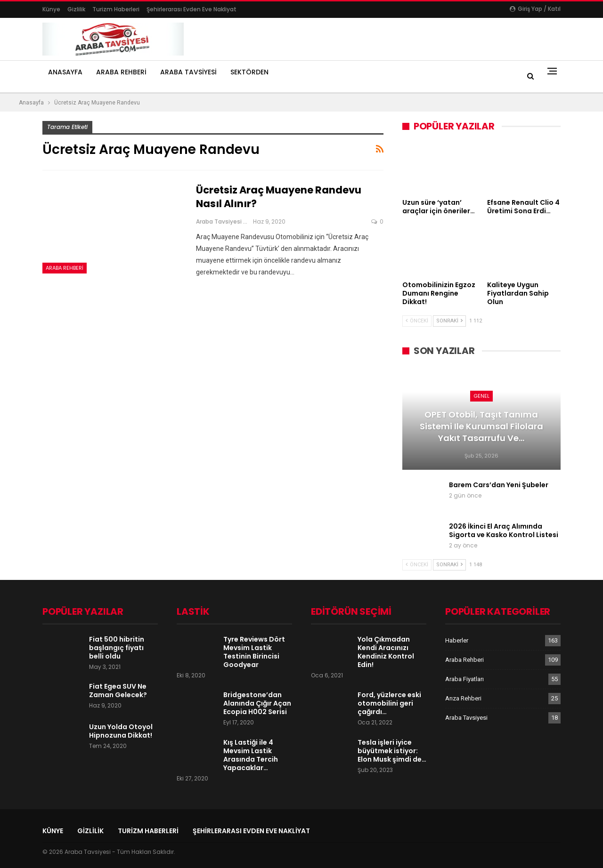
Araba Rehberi (121, 72)
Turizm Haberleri (116, 9)
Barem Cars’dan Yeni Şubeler (499, 485)
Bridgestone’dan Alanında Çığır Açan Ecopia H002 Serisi (257, 703)
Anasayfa (65, 72)
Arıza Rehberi (463, 698)
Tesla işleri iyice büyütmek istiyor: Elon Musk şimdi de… (392, 751)
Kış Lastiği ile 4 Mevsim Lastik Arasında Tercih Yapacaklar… (251, 755)
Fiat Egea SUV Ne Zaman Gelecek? (118, 691)
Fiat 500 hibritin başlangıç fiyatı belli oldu (117, 648)
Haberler (457, 640)
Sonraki (449, 321)
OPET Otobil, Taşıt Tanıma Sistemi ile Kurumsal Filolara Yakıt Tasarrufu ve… (481, 426)
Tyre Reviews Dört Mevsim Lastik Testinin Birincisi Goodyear (254, 652)
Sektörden (249, 72)
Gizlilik (76, 9)
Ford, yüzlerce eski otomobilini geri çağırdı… (389, 703)
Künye (51, 9)
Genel (481, 396)
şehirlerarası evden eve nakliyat (191, 9)
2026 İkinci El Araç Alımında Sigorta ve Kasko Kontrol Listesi (504, 530)
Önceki (417, 321)
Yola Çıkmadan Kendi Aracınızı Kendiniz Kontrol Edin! (386, 652)
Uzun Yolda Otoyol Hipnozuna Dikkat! (121, 731)
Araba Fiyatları (464, 679)
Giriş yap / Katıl (535, 9)
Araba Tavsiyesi (188, 72)
